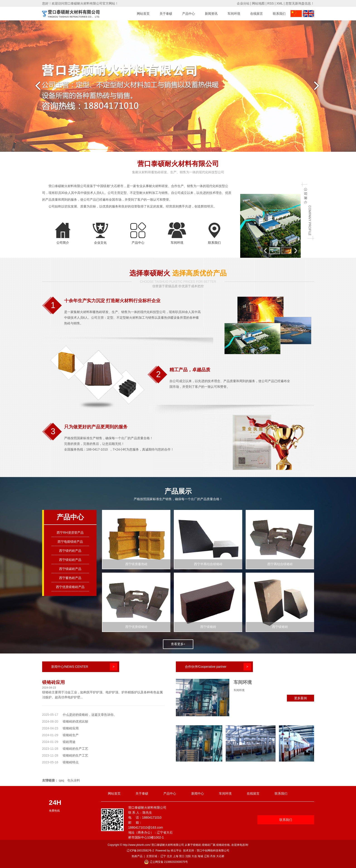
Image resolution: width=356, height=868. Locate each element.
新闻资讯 (211, 14)
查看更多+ (178, 644)
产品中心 (189, 14)
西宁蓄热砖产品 (70, 578)
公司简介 (63, 243)
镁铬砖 (197, 845)
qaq (61, 780)
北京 (170, 856)
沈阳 (188, 856)
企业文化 (100, 243)
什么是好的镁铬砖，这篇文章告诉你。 (90, 715)
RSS (271, 3)
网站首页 (143, 14)
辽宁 (163, 856)
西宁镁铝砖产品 (70, 560)
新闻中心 (198, 793)
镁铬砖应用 (53, 682)
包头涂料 (74, 780)
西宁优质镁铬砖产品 (70, 587)
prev (37, 87)
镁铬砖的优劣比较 (75, 721)
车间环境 (234, 14)
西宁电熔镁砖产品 (70, 542)
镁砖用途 (69, 742)
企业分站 (243, 3)
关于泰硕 (166, 14)
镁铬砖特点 (71, 762)
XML (280, 3)
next (319, 87)
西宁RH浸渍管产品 (70, 533)
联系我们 (279, 14)
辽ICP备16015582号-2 (140, 851)
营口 (182, 856)
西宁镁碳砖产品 (70, 569)
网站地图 (258, 3)
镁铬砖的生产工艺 (75, 749)
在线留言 (257, 14)
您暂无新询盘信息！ (300, 3)
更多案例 (300, 698)
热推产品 (137, 856)
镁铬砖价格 (223, 845)
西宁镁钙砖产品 (70, 551)
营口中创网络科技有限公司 (213, 851)
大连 (194, 856)
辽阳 (207, 856)
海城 (200, 856)
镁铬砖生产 (71, 735)
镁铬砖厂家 (209, 845)
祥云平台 (176, 851)
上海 (176, 856)
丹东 (213, 856)
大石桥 (220, 856)
